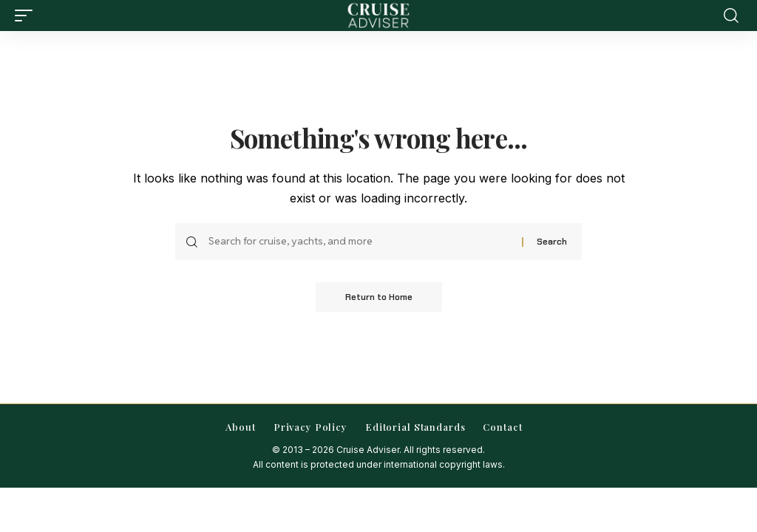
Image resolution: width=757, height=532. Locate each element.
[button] (27, 16)
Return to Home (379, 297)
